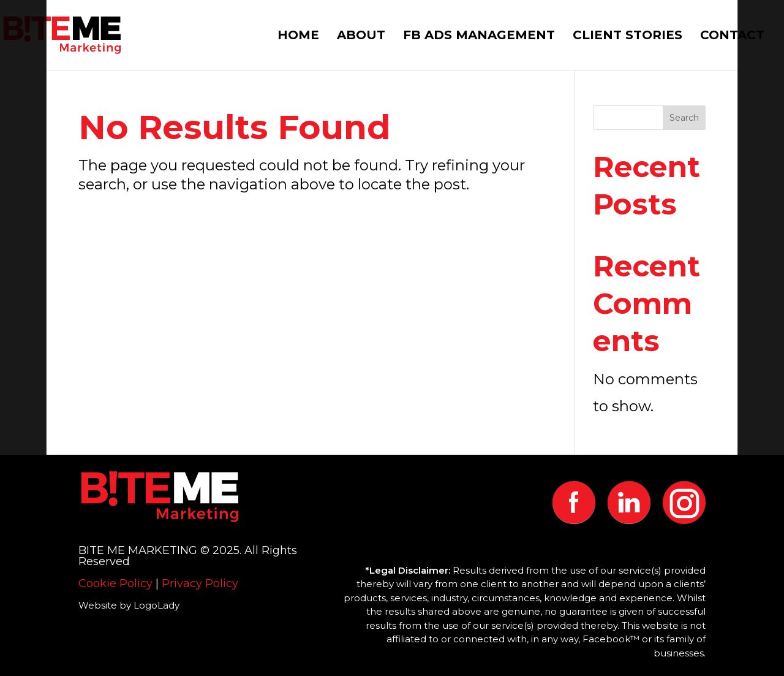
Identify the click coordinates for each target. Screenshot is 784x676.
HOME (298, 36)
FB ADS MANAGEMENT (479, 36)
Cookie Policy (115, 583)
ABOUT (361, 36)
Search (684, 118)
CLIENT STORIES (628, 36)
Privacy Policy (200, 583)
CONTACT (732, 36)
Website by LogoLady (129, 605)
